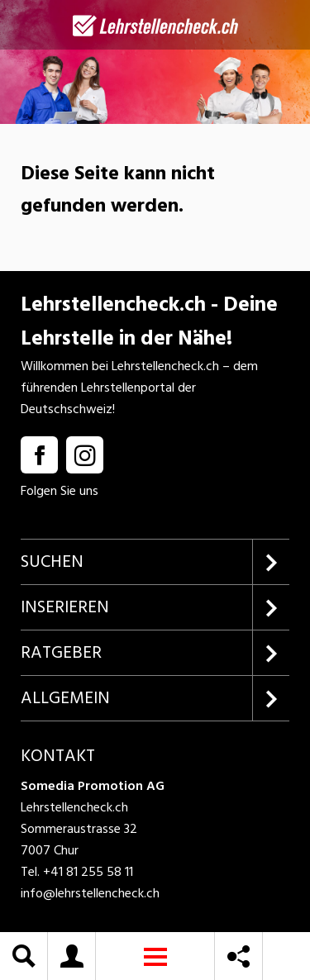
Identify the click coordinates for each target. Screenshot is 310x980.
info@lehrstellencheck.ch (90, 893)
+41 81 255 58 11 (88, 872)
